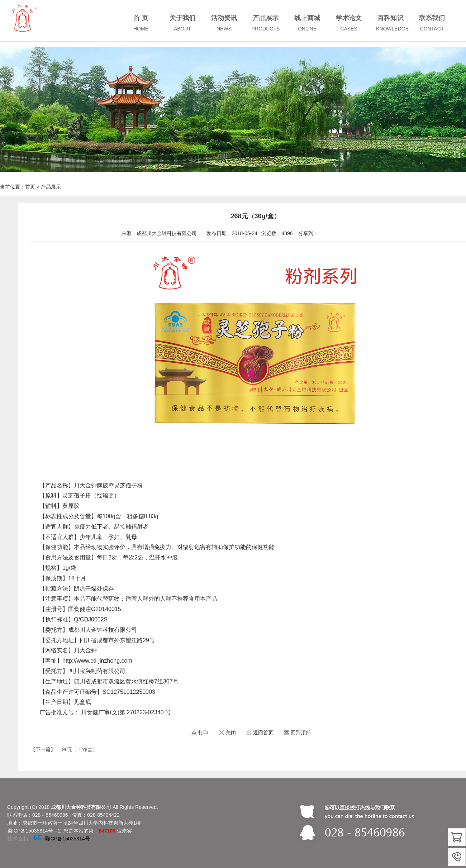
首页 (30, 187)
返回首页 (263, 733)
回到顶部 (301, 733)
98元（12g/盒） (80, 749)
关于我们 (182, 23)
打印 (203, 733)
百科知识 (392, 23)
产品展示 (266, 23)
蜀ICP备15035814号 (67, 839)
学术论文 (349, 23)
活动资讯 (224, 23)
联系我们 (432, 23)
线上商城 (307, 23)
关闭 (231, 733)
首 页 (141, 23)
